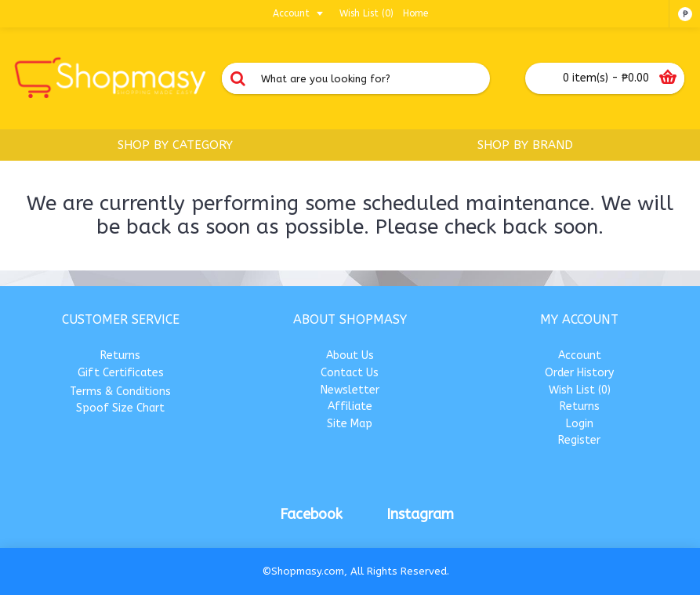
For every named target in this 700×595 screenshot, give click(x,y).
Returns (120, 356)
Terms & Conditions (120, 392)
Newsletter (350, 390)
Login (580, 424)
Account (580, 356)
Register (579, 440)
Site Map (350, 424)
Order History (579, 373)
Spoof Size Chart (120, 408)
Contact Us (350, 373)
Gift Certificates (121, 373)
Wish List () (580, 390)
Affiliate (350, 406)
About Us (350, 356)
